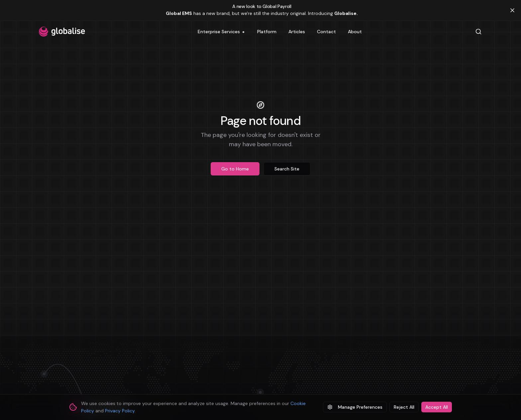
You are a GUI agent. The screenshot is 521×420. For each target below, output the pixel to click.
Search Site (287, 169)
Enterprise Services (221, 33)
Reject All (404, 407)
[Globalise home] (62, 32)
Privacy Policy (120, 411)
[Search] (478, 32)
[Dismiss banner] (512, 10)
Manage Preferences (355, 407)
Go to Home (235, 169)
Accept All (437, 407)
